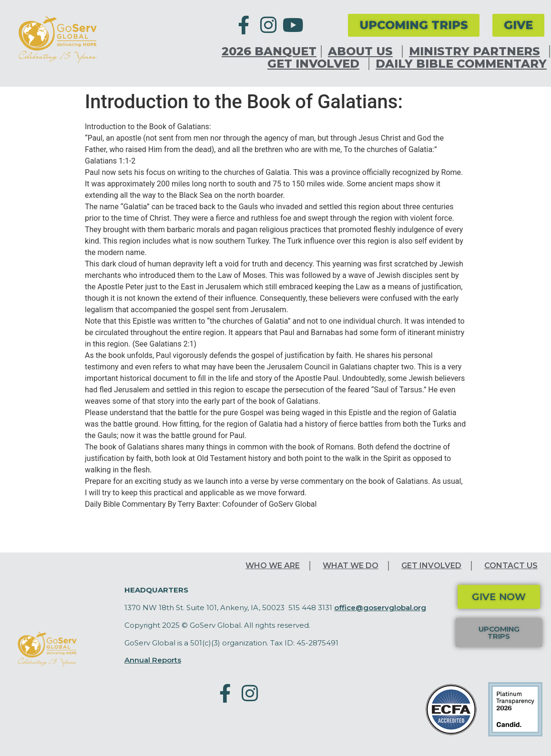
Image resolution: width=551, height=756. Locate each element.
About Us (363, 51)
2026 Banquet (269, 51)
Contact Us (511, 566)
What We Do (351, 566)
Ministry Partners (477, 51)
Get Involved (316, 64)
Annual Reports (153, 660)
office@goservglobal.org (380, 608)
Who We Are (273, 566)
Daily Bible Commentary (461, 64)
